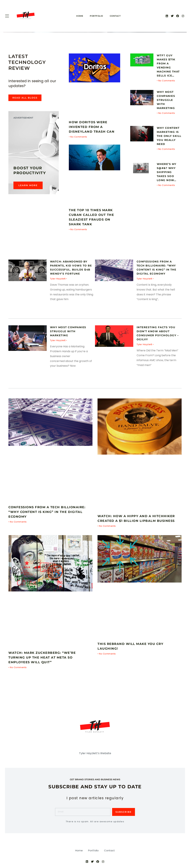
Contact (115, 16)
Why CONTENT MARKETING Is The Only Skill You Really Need (169, 136)
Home (80, 16)
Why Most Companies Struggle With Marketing (167, 100)
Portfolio (96, 16)
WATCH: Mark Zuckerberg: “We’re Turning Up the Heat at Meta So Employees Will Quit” (45, 662)
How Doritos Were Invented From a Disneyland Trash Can (94, 127)
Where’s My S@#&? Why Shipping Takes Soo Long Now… (167, 172)
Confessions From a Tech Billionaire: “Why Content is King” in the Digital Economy (50, 512)
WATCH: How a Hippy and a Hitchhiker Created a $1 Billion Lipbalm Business (133, 521)
